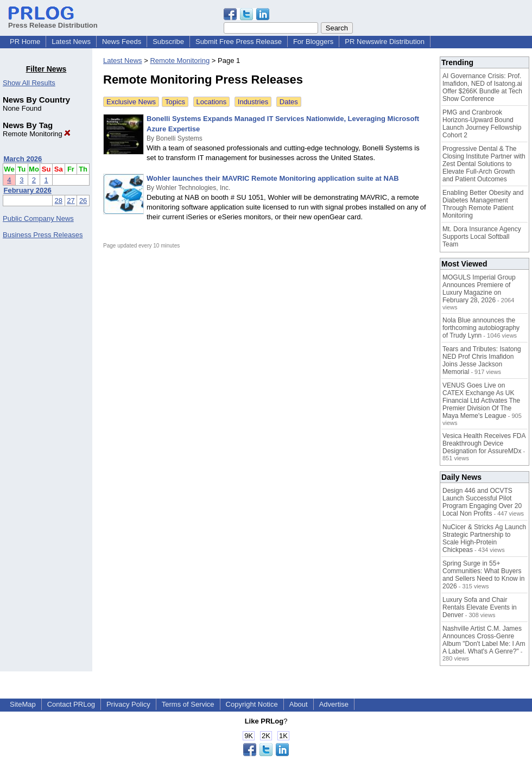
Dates (289, 102)
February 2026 (28, 190)
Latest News (71, 42)
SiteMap (23, 704)
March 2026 (23, 159)
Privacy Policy (128, 704)
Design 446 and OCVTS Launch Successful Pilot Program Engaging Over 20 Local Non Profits (482, 502)
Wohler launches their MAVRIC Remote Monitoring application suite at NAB (273, 178)
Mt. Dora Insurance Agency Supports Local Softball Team (482, 237)
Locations (212, 102)
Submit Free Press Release (239, 42)
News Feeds (122, 42)
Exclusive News (131, 102)
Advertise (334, 704)
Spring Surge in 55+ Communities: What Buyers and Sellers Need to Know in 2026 (483, 575)
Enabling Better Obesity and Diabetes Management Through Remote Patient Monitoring (483, 204)
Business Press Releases (43, 235)
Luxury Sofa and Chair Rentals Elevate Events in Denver (480, 607)
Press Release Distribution (53, 21)
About (299, 704)
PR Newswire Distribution (385, 42)
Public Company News (38, 218)
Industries (253, 102)
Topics (175, 102)
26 (83, 201)
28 (59, 201)
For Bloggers (313, 42)
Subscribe (168, 42)
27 (71, 201)
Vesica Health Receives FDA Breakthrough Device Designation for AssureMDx (484, 443)
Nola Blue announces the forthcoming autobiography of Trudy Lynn (481, 328)
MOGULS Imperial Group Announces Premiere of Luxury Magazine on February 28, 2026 (479, 289)
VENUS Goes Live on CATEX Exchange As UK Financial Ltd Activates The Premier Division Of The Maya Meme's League (481, 401)
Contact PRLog (71, 704)
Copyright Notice (252, 704)
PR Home (25, 42)
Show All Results (29, 83)
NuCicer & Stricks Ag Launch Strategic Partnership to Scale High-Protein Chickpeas (484, 538)
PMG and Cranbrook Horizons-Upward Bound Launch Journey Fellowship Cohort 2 (482, 124)
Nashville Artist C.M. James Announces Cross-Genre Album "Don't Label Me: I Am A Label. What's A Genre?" (484, 640)
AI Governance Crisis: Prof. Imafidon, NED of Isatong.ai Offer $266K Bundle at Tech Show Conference (482, 87)
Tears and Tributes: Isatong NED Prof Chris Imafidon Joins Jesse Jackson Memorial (482, 360)
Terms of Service (188, 704)
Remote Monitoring (37, 134)
